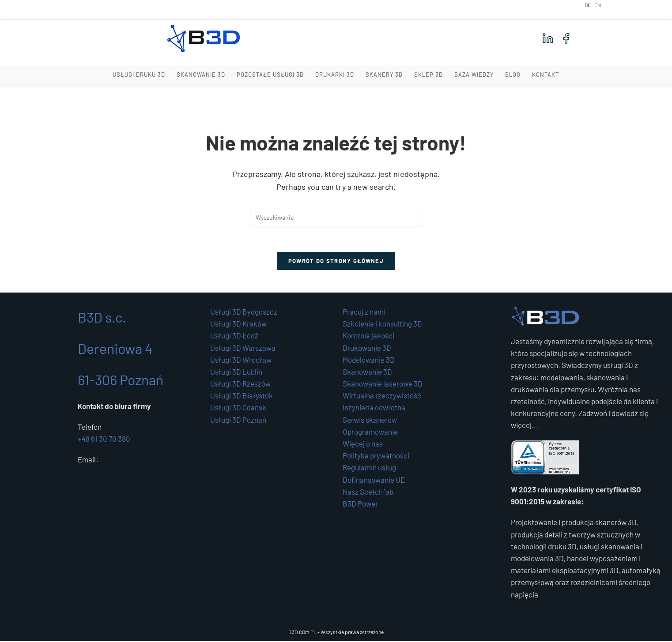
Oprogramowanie (370, 432)
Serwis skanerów (370, 420)
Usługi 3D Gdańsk (238, 409)
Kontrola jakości (368, 337)
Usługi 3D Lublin (236, 373)
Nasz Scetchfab (368, 492)
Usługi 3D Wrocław (241, 360)
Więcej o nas (363, 445)
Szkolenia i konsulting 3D (382, 325)
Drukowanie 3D (367, 349)
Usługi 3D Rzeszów (240, 385)
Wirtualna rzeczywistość (382, 397)
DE (588, 5)
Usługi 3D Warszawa (243, 349)
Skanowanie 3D (367, 373)
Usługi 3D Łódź (234, 337)
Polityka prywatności (376, 457)
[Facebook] (566, 38)
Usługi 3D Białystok (242, 397)
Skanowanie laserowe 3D (383, 385)
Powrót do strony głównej (336, 262)
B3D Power (360, 505)
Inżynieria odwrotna (374, 409)
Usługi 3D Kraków (238, 325)
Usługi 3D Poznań (238, 420)
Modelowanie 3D (369, 360)
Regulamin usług (369, 469)
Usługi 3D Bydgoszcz (244, 313)
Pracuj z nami (364, 313)
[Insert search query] (336, 218)
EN (598, 5)
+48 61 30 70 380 (104, 440)
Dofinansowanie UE (374, 481)
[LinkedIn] (548, 38)
